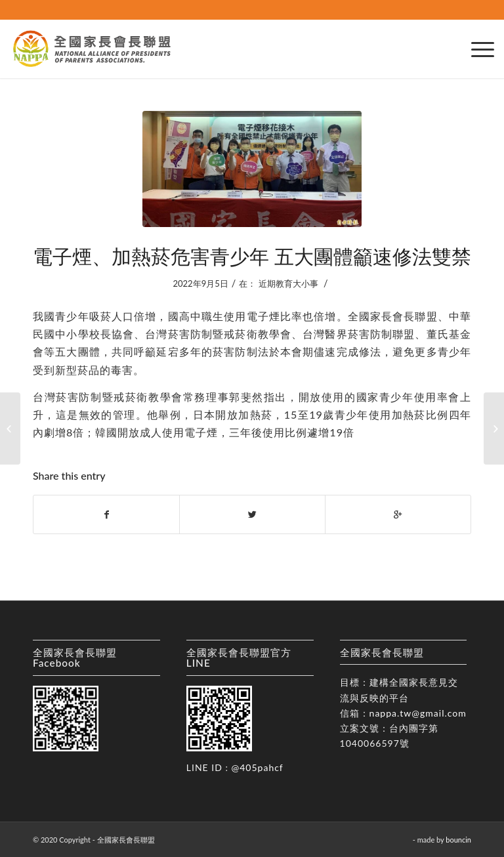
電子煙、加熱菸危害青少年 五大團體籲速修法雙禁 (252, 256)
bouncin (458, 840)
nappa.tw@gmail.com (418, 713)
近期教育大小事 (288, 283)
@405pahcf (258, 767)
